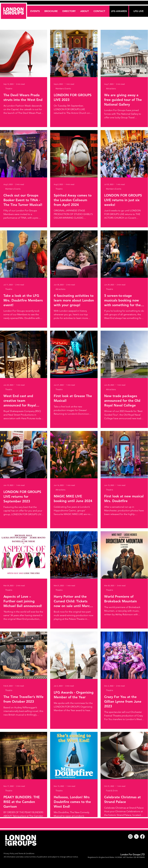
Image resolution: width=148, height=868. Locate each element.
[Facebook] (142, 837)
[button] (69, 11)
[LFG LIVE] (139, 11)
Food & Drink (112, 791)
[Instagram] (130, 837)
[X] (136, 837)
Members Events (63, 89)
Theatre (9, 89)
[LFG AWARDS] (119, 11)
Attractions (111, 89)
